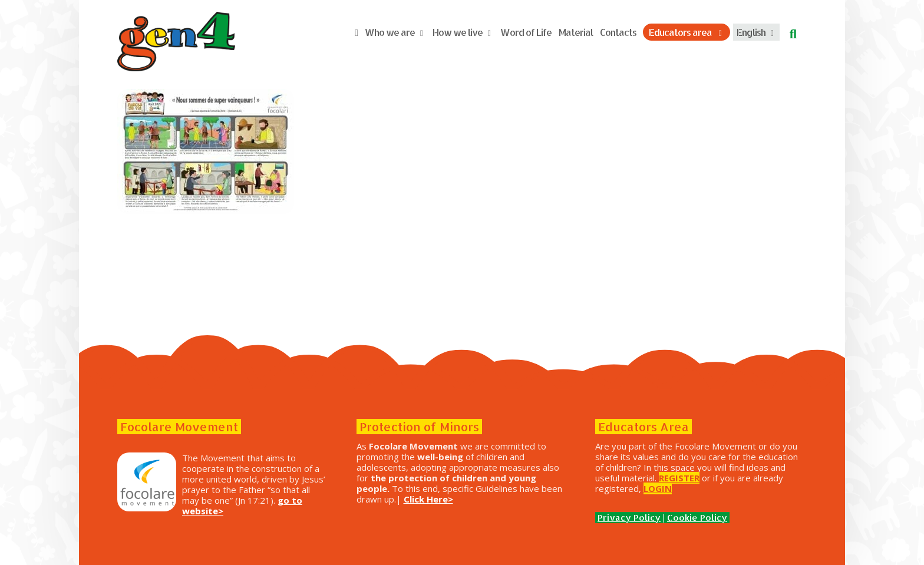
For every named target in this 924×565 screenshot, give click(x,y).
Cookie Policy (697, 518)
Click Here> (428, 499)
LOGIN (658, 488)
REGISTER (679, 478)
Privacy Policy (629, 518)
